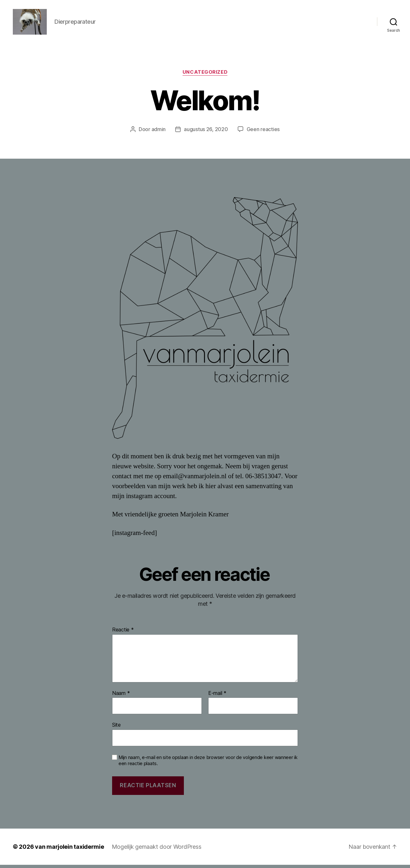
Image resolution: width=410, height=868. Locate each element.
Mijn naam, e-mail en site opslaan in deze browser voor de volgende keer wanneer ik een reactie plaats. (208, 764)
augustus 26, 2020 (206, 132)
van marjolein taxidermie (70, 850)
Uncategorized (205, 75)
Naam (121, 697)
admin (159, 132)
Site (116, 728)
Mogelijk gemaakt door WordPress (157, 850)
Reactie (123, 633)
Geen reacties (263, 132)
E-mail (217, 697)
